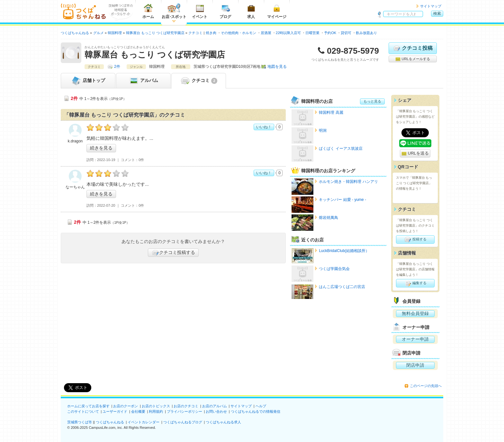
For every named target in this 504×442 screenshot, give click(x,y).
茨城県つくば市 (80, 422)
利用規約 (156, 411)
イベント (200, 11)
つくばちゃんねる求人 (223, 422)
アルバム (143, 81)
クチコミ (198, 81)
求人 (251, 11)
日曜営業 (312, 33)
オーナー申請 (415, 339)
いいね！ (264, 127)
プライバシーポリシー (184, 411)
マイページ (277, 11)
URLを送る (415, 153)
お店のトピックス (156, 406)
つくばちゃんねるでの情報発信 (256, 411)
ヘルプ (261, 406)
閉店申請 (415, 365)
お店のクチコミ (186, 406)
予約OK (330, 33)
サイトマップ (431, 6)
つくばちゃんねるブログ (183, 422)
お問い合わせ (216, 411)
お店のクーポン (126, 406)
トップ (88, 81)
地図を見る (277, 67)
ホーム (148, 11)
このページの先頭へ (426, 386)
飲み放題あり (366, 33)
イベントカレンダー (144, 422)
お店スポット (174, 11)
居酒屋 (266, 33)
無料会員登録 (415, 313)
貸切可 (346, 33)
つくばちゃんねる (110, 422)
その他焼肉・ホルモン (239, 33)
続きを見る (101, 148)
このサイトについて (83, 411)
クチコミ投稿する (173, 253)
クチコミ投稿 (413, 48)
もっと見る (372, 101)
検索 (437, 14)
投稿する (415, 239)
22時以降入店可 (288, 33)
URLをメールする (413, 59)
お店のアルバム (215, 406)
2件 (117, 67)
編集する (415, 283)
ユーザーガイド (115, 411)
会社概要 (138, 411)
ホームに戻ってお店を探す (88, 406)
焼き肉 (211, 33)
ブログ (225, 11)
